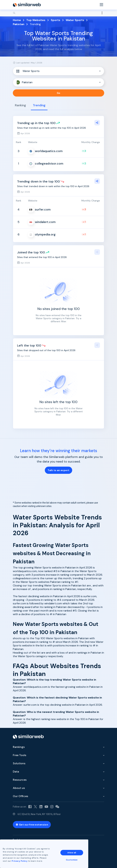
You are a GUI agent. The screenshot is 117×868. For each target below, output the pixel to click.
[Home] (27, 5)
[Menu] (101, 5)
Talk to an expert (58, 470)
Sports (56, 20)
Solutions (19, 763)
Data (16, 772)
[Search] (58, 13)
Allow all (72, 853)
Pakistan (19, 24)
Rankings (19, 747)
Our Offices (20, 796)
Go (59, 93)
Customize (72, 860)
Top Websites (36, 20)
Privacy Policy (19, 861)
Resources (20, 780)
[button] (58, 71)
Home (17, 20)
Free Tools (19, 755)
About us (19, 788)
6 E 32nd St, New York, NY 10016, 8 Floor (39, 814)
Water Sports (75, 20)
